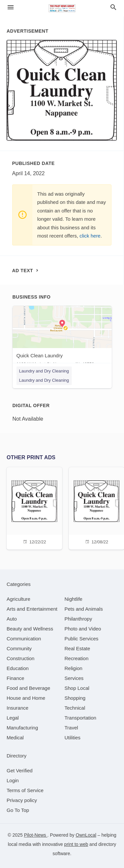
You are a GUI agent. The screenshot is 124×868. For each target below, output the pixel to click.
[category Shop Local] (77, 688)
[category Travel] (71, 728)
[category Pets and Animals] (84, 609)
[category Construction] (21, 658)
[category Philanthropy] (78, 619)
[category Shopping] (75, 698)
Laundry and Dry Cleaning (44, 371)
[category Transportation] (80, 718)
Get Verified (20, 771)
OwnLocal (86, 835)
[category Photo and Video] (83, 629)
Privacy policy (22, 800)
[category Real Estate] (77, 648)
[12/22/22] (34, 508)
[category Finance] (15, 678)
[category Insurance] (18, 708)
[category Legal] (13, 718)
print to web (76, 844)
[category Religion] (73, 668)
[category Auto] (12, 619)
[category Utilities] (72, 738)
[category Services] (74, 678)
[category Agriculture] (19, 599)
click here (90, 236)
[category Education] (18, 668)
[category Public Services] (82, 639)
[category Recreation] (77, 658)
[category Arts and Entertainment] (32, 609)
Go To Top (18, 810)
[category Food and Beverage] (28, 688)
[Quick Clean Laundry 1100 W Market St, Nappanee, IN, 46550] (62, 338)
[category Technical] (75, 708)
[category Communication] (24, 639)
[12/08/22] (97, 508)
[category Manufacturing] (22, 728)
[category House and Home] (26, 698)
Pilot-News (36, 835)
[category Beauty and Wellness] (30, 629)
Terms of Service (25, 790)
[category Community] (19, 648)
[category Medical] (15, 738)
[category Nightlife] (73, 599)
